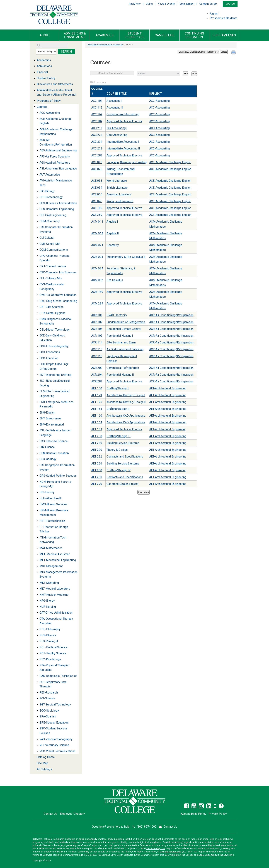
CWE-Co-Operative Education (58, 295)
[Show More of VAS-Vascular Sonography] (37, 739)
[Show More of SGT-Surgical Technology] (37, 705)
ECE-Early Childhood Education (52, 338)
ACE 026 (97, 169)
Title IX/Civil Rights (169, 855)
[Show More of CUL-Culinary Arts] (37, 278)
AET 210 (97, 443)
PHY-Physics (48, 635)
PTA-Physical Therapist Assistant (54, 668)
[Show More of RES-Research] (37, 693)
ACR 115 (97, 349)
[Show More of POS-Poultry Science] (37, 653)
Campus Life (165, 35)
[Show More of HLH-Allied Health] (37, 498)
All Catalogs (44, 769)
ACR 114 (97, 342)
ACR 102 (97, 322)
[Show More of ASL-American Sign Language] (37, 169)
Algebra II (113, 233)
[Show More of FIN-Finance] (37, 447)
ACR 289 (97, 381)
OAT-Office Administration (56, 613)
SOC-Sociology (49, 711)
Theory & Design (117, 450)
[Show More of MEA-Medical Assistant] (37, 554)
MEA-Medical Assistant (55, 554)
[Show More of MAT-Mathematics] (37, 548)
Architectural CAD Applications (126, 416)
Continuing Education (194, 35)
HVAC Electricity (117, 315)
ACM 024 (97, 268)
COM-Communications (54, 250)
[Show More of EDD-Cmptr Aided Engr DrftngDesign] (37, 364)
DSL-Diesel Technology (55, 330)
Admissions (44, 66)
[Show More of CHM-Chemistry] (37, 221)
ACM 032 (97, 280)
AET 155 (97, 409)
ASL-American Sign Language (58, 169)
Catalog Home (46, 757)
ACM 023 (97, 257)
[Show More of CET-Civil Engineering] (37, 215)
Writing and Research (120, 201)
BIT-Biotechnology (51, 197)
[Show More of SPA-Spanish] (37, 716)
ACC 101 (97, 101)
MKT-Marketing (49, 583)
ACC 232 (97, 148)
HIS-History (47, 492)
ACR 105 (97, 336)
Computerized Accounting (123, 114)
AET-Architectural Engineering (58, 150)
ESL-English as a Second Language (55, 433)
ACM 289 (97, 303)
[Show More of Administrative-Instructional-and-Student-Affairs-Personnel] (35, 90)
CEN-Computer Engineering (57, 209)
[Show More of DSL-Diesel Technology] (37, 330)
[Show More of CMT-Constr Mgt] (37, 244)
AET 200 (97, 436)
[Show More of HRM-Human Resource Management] (37, 510)
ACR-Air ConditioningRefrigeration (56, 142)
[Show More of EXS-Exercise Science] (37, 441)
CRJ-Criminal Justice (53, 266)
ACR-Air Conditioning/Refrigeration (171, 315)
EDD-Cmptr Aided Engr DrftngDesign (54, 366)
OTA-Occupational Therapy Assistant (56, 621)
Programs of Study (49, 101)
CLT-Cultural (47, 238)
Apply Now (135, 4)
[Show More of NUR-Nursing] (37, 607)
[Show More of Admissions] (35, 66)
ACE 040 (97, 201)
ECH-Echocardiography (54, 346)
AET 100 (97, 388)
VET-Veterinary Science (54, 745)
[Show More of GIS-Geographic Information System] (37, 465)
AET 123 (97, 395)
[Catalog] (198, 52)
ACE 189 (97, 208)
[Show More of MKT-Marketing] (37, 583)
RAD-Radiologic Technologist (58, 676)
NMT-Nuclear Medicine (54, 595)
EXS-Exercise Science (54, 441)
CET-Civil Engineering (53, 215)
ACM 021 (97, 245)
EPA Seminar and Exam (121, 342)
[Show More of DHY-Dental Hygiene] (37, 313)
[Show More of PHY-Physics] (37, 635)
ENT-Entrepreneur (51, 418)
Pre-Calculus (115, 280)
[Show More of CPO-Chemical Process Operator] (37, 256)
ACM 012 (97, 233)
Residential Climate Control (124, 329)
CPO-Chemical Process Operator (55, 258)
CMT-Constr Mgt (50, 244)
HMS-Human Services (54, 504)
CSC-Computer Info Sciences (58, 272)
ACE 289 (97, 215)
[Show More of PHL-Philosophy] (37, 629)
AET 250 (97, 470)
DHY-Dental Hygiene (53, 313)
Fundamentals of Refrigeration (126, 322)
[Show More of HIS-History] (37, 492)
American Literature (119, 194)
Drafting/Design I (118, 388)
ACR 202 (97, 368)
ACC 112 (97, 108)
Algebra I (112, 222)
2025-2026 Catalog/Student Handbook (105, 45)
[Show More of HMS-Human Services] (37, 504)
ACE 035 (97, 194)
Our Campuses (224, 35)
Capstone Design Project (122, 484)
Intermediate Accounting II (123, 148)
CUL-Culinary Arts (51, 278)
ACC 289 (97, 155)
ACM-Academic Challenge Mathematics (56, 132)
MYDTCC (230, 4)
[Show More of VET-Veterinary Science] (37, 745)
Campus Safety (208, 4)
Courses (42, 107)
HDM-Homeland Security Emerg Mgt (55, 484)
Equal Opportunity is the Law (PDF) (216, 855)
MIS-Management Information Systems (59, 574)
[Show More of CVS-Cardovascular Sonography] (37, 284)
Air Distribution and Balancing (125, 349)
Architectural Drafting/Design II (126, 402)
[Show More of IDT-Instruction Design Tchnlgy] (37, 527)
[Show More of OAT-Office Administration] (37, 613)
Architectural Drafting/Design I (126, 395)
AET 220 (97, 450)
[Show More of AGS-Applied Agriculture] (37, 163)
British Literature (117, 188)
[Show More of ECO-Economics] (37, 352)
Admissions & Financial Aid (75, 35)
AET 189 (97, 429)
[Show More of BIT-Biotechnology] (37, 197)
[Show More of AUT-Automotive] (37, 175)
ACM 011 (97, 222)
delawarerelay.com (156, 848)
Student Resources (135, 35)
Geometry (113, 245)
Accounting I (114, 101)
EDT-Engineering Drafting (55, 375)
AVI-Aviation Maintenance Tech (56, 183)
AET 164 (97, 422)
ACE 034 (97, 188)
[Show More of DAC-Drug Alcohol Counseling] (37, 301)
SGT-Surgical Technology (55, 705)
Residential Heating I (120, 336)
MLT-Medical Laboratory (55, 589)
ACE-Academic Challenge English (56, 121)
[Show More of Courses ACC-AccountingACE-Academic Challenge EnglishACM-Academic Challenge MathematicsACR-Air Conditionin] (35, 107)
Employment (187, 4)
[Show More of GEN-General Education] (37, 453)
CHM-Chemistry (50, 221)
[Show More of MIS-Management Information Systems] (37, 572)
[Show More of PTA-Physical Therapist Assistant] (37, 665)
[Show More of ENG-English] (37, 413)
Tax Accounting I (117, 128)
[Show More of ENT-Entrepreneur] (37, 418)
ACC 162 (97, 114)
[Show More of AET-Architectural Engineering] (37, 150)
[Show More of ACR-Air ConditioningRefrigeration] (37, 140)
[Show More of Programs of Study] (35, 101)
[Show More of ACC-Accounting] (37, 113)
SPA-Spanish (48, 716)
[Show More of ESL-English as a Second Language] (37, 430)
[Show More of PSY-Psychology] (37, 659)
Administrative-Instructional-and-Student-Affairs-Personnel (57, 93)
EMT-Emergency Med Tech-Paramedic (57, 404)
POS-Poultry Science (53, 653)
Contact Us (51, 814)
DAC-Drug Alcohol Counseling (58, 301)
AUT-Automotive (50, 175)
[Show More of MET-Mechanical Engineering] (37, 560)
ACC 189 (97, 121)
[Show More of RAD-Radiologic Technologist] (37, 676)
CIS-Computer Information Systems (56, 229)
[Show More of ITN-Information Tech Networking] (37, 538)
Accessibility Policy (194, 814)
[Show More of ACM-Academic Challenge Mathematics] (37, 129)
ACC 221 (97, 135)
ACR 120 (97, 356)
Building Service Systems (123, 443)
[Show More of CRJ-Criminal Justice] (37, 266)
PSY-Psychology (50, 659)
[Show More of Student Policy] (35, 78)
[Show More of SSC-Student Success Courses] (37, 728)
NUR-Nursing (48, 607)
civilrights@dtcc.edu (170, 852)
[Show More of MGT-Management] (37, 566)
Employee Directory (72, 814)
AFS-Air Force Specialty (55, 157)
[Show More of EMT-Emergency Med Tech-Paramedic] (37, 402)
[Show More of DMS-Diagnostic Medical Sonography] (37, 319)
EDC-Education (49, 358)
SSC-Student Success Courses (54, 731)
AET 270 (97, 484)
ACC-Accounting (50, 113)
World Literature (117, 181)
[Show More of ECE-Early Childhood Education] (37, 335)
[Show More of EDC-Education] (37, 358)
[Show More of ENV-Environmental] (37, 425)
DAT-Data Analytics (52, 307)
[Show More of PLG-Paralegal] (37, 641)
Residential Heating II (120, 375)
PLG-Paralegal (49, 641)
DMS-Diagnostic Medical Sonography (55, 321)
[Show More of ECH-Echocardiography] (37, 346)
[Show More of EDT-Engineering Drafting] (37, 375)
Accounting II (115, 108)
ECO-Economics (50, 352)
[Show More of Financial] (35, 72)
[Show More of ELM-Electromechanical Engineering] (37, 391)
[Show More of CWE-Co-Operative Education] (37, 295)
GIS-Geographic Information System (57, 467)
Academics (105, 35)
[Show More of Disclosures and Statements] (35, 84)
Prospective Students (224, 18)
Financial (42, 72)
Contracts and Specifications (125, 457)
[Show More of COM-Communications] (37, 250)
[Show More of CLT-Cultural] (37, 238)
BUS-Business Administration (58, 203)
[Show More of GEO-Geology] (37, 459)
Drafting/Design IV (118, 470)
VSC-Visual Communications (58, 751)
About (45, 35)
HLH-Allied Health (51, 498)
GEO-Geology (48, 459)
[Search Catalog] (52, 45)
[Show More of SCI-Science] (37, 698)
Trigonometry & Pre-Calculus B (126, 257)
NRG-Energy (47, 601)
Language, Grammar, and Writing (127, 162)
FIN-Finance (47, 447)
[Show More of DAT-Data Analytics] (37, 307)
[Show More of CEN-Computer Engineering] (37, 209)
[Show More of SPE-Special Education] (37, 723)
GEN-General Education (54, 453)
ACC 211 (97, 128)
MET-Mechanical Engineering (58, 560)
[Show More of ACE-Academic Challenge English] (37, 119)
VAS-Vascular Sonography (56, 739)
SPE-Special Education (54, 723)
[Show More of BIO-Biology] (37, 191)
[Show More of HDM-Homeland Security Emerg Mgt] (37, 482)
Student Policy (46, 78)
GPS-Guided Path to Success (58, 476)
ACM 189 (97, 292)
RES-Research (49, 693)
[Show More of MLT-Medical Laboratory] (37, 589)
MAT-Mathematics (51, 548)
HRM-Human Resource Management (54, 513)
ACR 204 (97, 375)
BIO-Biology (47, 191)
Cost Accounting (117, 135)
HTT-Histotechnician (52, 521)
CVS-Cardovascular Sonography (52, 287)
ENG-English (47, 413)
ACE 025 (97, 162)
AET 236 (97, 463)
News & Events (166, 4)
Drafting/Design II (118, 409)
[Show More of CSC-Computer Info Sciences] (37, 272)
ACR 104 (97, 329)
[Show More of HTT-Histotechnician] (37, 521)
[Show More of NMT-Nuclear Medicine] (37, 595)
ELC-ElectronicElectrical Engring (55, 383)
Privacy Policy (218, 814)
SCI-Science (47, 698)
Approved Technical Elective (124, 121)
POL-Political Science (54, 647)
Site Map (43, 763)
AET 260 (97, 477)
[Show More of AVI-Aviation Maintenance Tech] (37, 180)
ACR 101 (97, 315)
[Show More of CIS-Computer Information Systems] (37, 227)
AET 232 (97, 457)
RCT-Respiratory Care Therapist (53, 684)
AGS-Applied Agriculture (55, 163)
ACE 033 (97, 181)
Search (66, 52)
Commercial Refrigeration (123, 368)
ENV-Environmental (52, 425)
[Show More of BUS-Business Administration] (37, 203)
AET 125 (97, 402)
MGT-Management (51, 566)
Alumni (214, 14)
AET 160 (97, 416)
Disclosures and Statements (55, 84)
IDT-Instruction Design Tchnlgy (54, 529)
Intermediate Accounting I (123, 142)
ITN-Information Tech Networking (53, 540)
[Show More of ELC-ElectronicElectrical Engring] (37, 381)
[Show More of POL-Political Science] (37, 647)
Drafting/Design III (118, 436)
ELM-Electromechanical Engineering (54, 394)
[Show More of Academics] (35, 60)
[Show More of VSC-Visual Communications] (37, 751)
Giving (149, 4)
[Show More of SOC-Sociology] (37, 711)
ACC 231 (97, 142)
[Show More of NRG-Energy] (37, 601)
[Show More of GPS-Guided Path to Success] (37, 476)
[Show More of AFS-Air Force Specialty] (37, 157)
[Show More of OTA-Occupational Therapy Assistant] (37, 619)
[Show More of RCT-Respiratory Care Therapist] (37, 682)
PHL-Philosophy (50, 629)
